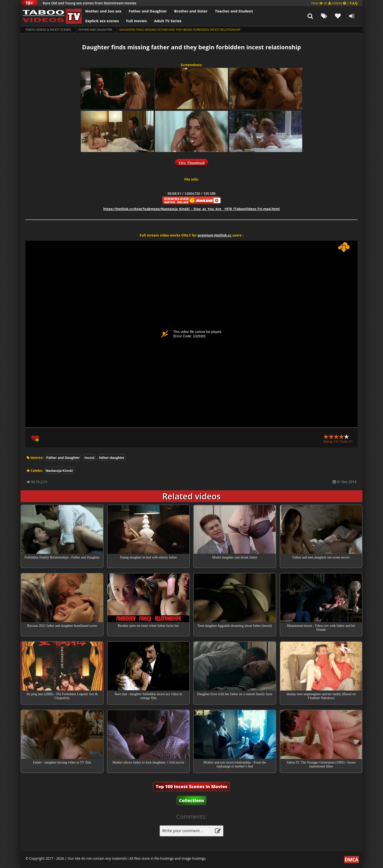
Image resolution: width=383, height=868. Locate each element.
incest (89, 458)
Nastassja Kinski (59, 471)
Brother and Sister (191, 11)
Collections (192, 800)
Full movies (137, 21)
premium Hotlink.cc (214, 235)
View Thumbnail (191, 163)
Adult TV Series (168, 21)
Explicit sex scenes (102, 21)
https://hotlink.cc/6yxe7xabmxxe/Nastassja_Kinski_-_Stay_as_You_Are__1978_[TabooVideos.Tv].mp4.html (192, 209)
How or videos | (334, 3)
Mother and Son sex (103, 11)
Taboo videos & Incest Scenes (48, 30)
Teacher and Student (234, 11)
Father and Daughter (148, 11)
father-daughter (112, 458)
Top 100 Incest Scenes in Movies (191, 786)
